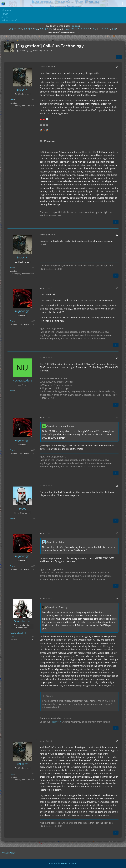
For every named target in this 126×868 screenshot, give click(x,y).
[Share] (119, 57)
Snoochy (24, 50)
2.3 (25, 29)
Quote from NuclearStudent (60, 426)
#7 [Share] (117, 533)
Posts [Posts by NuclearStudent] (12, 391)
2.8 (47, 29)
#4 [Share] (117, 358)
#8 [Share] (117, 598)
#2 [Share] (117, 235)
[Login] (115, 4)
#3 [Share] (117, 288)
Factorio (55, 722)
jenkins (75, 26)
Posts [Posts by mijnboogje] (12, 321)
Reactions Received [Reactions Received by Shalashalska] (18, 633)
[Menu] (122, 4)
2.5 (31, 29)
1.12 (114, 29)
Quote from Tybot (55, 542)
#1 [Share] (117, 67)
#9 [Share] (117, 741)
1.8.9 (87, 29)
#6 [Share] (117, 486)
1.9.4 (94, 29)
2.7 (41, 29)
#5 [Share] (117, 417)
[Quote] (116, 222)
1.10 (101, 29)
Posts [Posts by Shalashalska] (12, 636)
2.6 (36, 29)
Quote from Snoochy (57, 607)
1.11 (107, 29)
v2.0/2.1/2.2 (15, 29)
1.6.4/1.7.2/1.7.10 (73, 29)
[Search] (107, 4)
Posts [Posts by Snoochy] (12, 100)
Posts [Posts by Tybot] (12, 519)
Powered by (63, 863)
